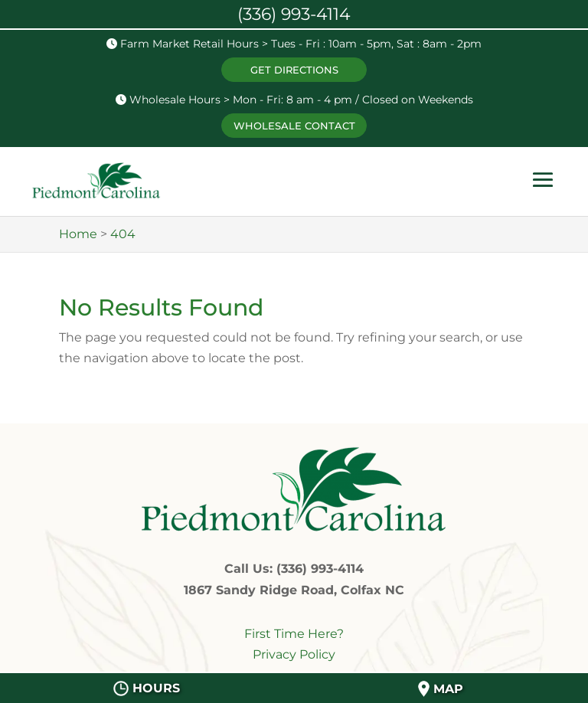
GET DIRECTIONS (294, 70)
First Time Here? (294, 634)
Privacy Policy (294, 654)
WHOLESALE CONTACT (294, 126)
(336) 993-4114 (294, 14)
